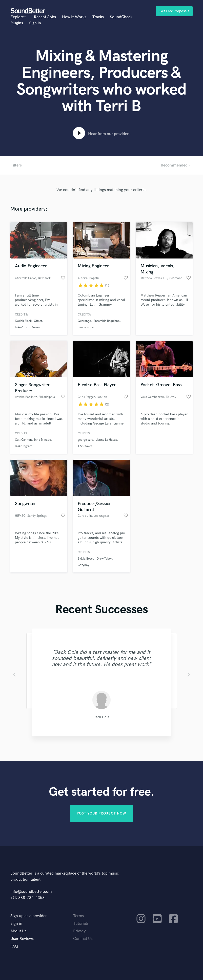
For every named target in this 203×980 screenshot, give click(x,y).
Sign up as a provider (29, 916)
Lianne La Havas (106, 440)
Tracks (98, 17)
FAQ (14, 946)
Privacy (79, 931)
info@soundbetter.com (31, 892)
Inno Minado (43, 440)
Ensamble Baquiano (107, 321)
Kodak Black (23, 321)
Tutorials (81, 924)
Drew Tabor (104, 559)
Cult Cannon (23, 440)
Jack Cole (101, 717)
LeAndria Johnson (27, 327)
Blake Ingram (24, 446)
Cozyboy (84, 565)
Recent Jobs (45, 17)
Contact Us (83, 939)
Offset (38, 321)
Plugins (17, 23)
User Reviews (22, 939)
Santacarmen (87, 327)
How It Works (74, 17)
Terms (78, 916)
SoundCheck (121, 17)
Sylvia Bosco (86, 559)
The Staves (85, 446)
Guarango (84, 321)
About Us (18, 931)
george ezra (85, 440)
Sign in (35, 23)
